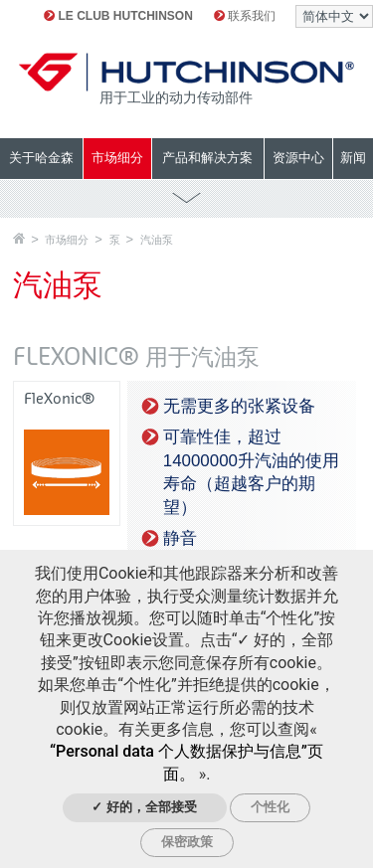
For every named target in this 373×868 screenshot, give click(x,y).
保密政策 (187, 842)
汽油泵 (157, 240)
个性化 (270, 807)
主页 (19, 238)
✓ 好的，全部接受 (144, 807)
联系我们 (245, 16)
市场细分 (67, 240)
